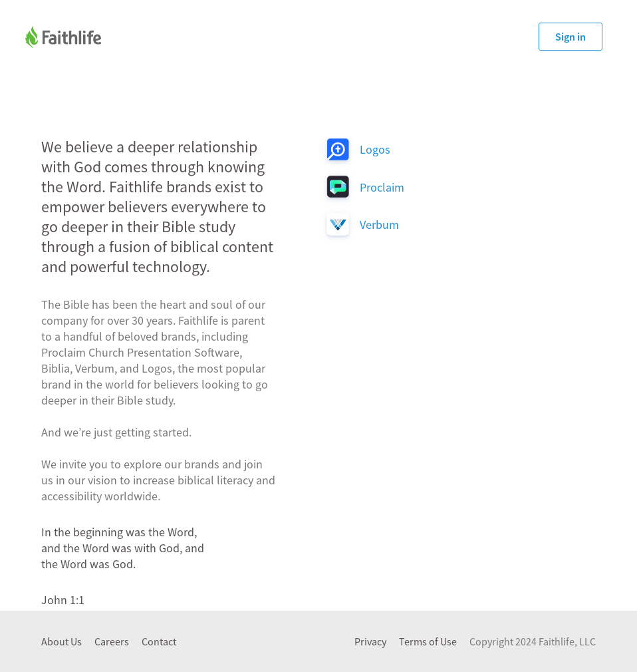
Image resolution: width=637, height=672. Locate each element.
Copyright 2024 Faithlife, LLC (533, 641)
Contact (159, 641)
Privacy (370, 641)
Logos (375, 149)
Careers (112, 641)
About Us (62, 641)
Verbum (379, 225)
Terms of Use (428, 641)
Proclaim (382, 187)
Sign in (571, 37)
